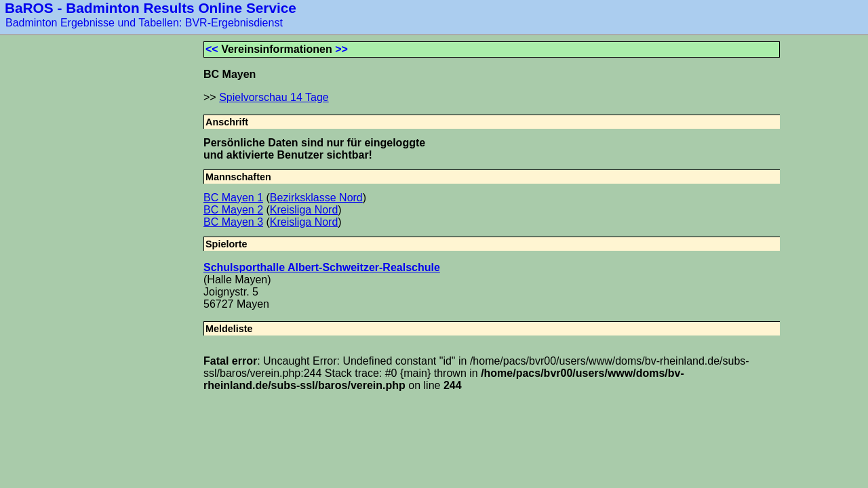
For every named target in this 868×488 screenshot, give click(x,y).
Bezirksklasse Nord (316, 198)
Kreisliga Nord (304, 210)
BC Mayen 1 (233, 198)
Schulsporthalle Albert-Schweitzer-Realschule (322, 267)
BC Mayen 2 (233, 210)
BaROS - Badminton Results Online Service (151, 8)
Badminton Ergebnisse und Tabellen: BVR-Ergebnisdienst (144, 23)
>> (341, 49)
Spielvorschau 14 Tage (274, 97)
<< (212, 49)
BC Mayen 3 (233, 222)
